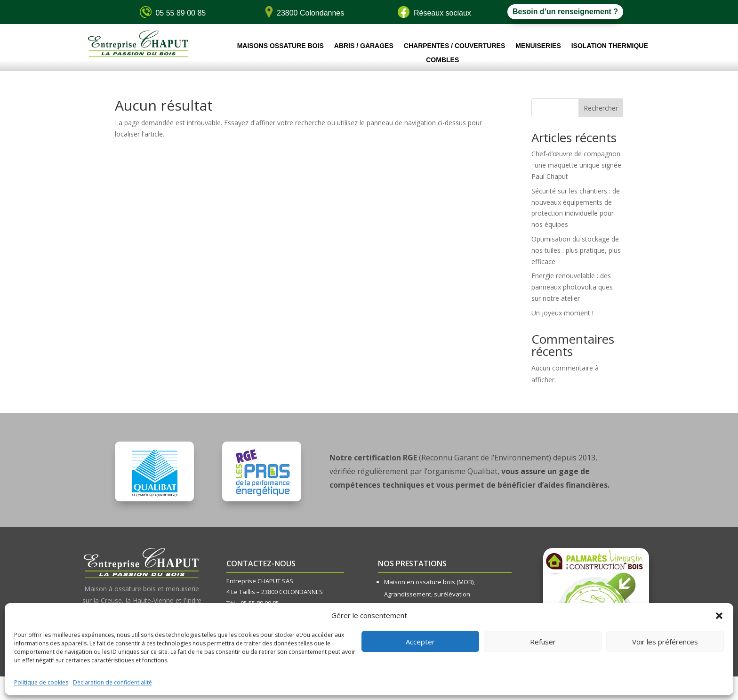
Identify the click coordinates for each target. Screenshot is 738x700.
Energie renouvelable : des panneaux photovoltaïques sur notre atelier (572, 287)
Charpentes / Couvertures (454, 46)
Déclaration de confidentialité (112, 682)
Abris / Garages (364, 46)
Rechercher (601, 108)
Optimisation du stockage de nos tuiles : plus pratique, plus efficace (576, 250)
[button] (719, 616)
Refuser (543, 642)
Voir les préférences (665, 642)
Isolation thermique (610, 46)
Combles (442, 60)
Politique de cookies (41, 682)
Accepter (420, 642)
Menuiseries (538, 46)
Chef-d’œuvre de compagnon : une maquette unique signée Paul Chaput (576, 165)
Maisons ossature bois (281, 46)
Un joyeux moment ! (562, 313)
